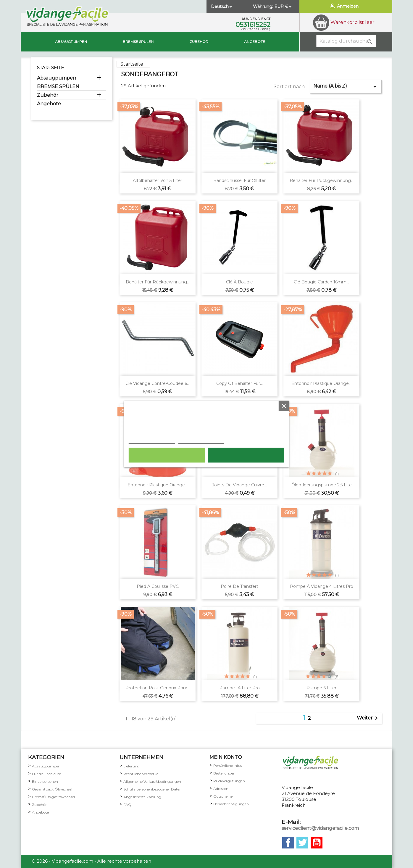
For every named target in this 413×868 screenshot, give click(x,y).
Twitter (302, 843)
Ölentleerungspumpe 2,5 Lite (322, 485)
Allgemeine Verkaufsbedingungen (152, 781)
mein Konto (226, 757)
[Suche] (346, 41)
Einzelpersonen (45, 781)
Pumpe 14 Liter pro (239, 688)
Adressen (221, 789)
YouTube (317, 843)
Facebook (288, 843)
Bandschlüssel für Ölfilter (239, 180)
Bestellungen (224, 773)
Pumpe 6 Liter (321, 688)
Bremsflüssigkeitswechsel (53, 797)
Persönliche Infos (228, 765)
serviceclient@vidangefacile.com (320, 828)
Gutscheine (223, 796)
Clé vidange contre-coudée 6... (158, 383)
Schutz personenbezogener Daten (153, 789)
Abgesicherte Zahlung (142, 797)
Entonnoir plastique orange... (321, 383)
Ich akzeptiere (246, 455)
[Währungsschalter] (283, 7)
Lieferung (132, 766)
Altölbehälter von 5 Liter (158, 180)
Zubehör (199, 42)
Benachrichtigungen (231, 804)
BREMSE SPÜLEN (138, 42)
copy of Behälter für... (239, 383)
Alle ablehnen (167, 455)
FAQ (127, 805)
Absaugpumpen (71, 42)
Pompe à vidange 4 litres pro (322, 586)
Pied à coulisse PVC (158, 586)
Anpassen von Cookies (201, 441)
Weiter (368, 718)
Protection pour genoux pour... (158, 688)
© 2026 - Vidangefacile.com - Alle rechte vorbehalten (91, 861)
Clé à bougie (239, 282)
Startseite (50, 68)
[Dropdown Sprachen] (222, 7)
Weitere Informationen (152, 441)
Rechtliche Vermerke (141, 774)
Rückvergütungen (229, 781)
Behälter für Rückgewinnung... (322, 180)
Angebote (255, 42)
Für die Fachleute (46, 774)
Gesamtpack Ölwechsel (52, 789)
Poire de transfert (239, 586)
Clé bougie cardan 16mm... (321, 282)
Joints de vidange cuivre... (239, 485)
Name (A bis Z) (346, 87)
